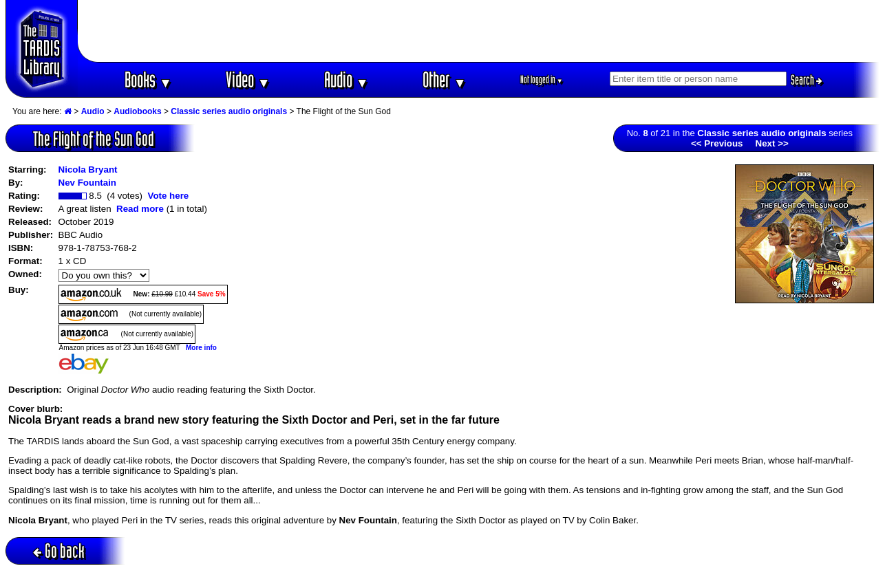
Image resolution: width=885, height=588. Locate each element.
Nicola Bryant (88, 170)
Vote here (168, 196)
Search (807, 80)
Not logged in (542, 79)
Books (148, 79)
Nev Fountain (87, 183)
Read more (140, 209)
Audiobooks (137, 111)
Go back (59, 551)
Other (445, 79)
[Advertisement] (479, 31)
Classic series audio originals (229, 111)
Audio (346, 79)
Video (248, 79)
